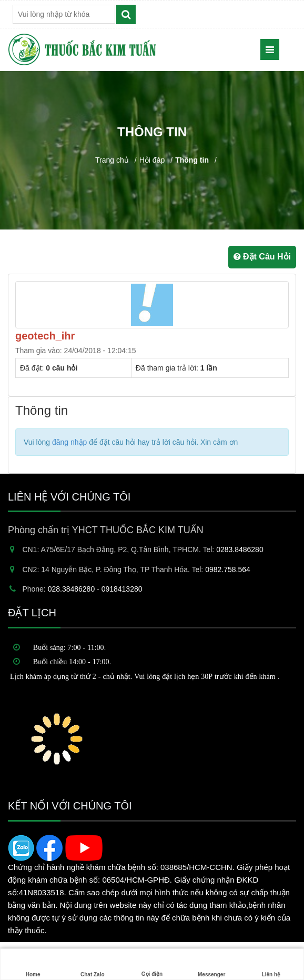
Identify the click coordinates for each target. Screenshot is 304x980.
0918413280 (122, 589)
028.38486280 (72, 589)
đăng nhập (69, 442)
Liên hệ (271, 964)
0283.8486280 (240, 549)
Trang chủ (112, 160)
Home (33, 964)
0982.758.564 (228, 569)
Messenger (211, 964)
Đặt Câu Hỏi (262, 257)
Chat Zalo (93, 964)
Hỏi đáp (152, 160)
